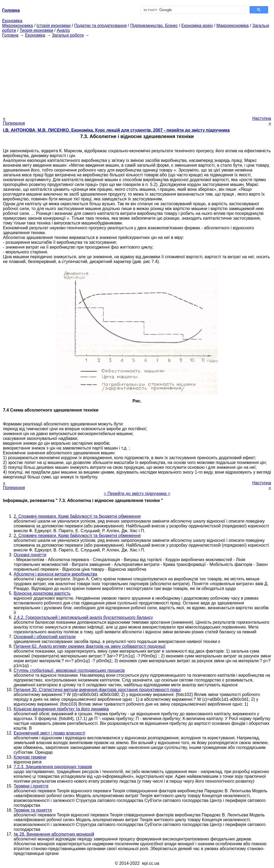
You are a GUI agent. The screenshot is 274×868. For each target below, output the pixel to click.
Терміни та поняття (33, 810)
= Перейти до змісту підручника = (137, 494)
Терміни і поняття (31, 786)
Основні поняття (30, 555)
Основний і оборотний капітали (45, 637)
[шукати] (193, 10)
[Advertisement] (137, 75)
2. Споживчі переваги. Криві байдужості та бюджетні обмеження (77, 516)
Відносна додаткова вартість (42, 593)
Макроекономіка (233, 26)
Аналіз (63, 30)
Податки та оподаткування (100, 26)
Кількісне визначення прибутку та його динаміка (61, 709)
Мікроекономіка (18, 26)
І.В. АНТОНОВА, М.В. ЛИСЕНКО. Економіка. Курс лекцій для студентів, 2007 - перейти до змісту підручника (116, 130)
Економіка (12, 21)
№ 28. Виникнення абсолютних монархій (54, 834)
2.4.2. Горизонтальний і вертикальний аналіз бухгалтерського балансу (83, 617)
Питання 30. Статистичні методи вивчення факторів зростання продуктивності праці (97, 690)
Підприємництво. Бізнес (154, 26)
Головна (10, 35)
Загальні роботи (68, 35)
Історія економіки (54, 26)
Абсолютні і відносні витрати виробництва (55, 574)
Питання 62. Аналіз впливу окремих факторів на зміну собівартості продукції (90, 646)
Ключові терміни (30, 757)
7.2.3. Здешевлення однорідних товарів (53, 767)
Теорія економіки (36, 30)
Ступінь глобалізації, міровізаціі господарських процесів (69, 670)
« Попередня (14, 121)
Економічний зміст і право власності (49, 733)
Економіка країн (197, 26)
